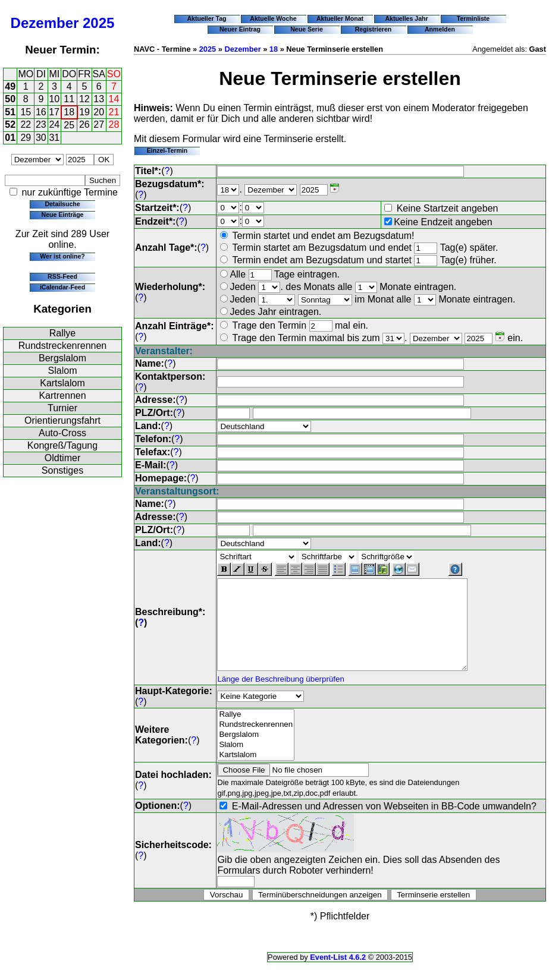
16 (41, 112)
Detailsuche (62, 204)
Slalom (63, 371)
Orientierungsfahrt (62, 420)
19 (84, 112)
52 (10, 125)
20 (99, 112)
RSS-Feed (62, 276)
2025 (98, 23)
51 (10, 112)
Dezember (45, 23)
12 (84, 99)
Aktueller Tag (206, 18)
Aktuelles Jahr (406, 18)
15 (26, 112)
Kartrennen (62, 396)
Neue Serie (307, 29)
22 (26, 125)
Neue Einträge (63, 215)
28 (114, 125)
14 (114, 99)
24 (54, 125)
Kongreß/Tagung (62, 445)
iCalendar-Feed (62, 287)
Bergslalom (62, 358)
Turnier (62, 408)
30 (41, 138)
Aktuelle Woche (273, 18)
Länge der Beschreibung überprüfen (280, 697)
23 (41, 125)
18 (69, 112)
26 (84, 125)
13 (99, 99)
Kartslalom (62, 383)
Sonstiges (62, 470)
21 (114, 112)
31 (54, 138)
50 (10, 99)
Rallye (62, 333)
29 (26, 138)
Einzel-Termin (167, 150)
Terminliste (473, 18)
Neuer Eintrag (240, 29)
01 (10, 138)
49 (10, 86)
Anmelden (440, 29)
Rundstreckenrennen (63, 346)
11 (69, 99)
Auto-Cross (62, 433)
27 (99, 125)
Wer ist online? (62, 256)
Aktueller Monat (340, 18)
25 (69, 125)
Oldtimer (62, 458)
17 (54, 112)
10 (54, 99)
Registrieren (374, 29)
